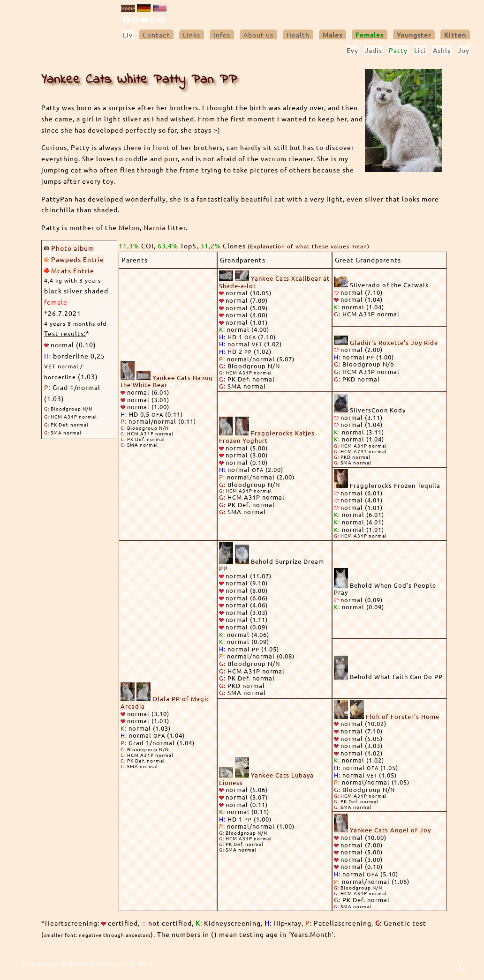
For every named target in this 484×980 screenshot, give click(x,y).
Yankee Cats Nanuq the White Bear (167, 381)
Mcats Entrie (73, 270)
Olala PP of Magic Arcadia (165, 702)
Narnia (155, 227)
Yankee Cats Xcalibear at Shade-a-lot (274, 282)
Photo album (73, 248)
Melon (129, 227)
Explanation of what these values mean (309, 246)
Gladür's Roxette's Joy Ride (394, 342)
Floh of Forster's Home (403, 716)
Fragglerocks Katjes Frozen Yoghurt (267, 437)
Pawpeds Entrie (78, 259)
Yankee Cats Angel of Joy (390, 830)
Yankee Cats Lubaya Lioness (266, 779)
